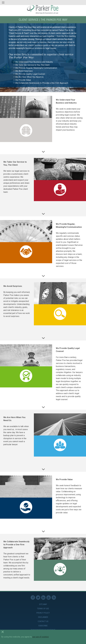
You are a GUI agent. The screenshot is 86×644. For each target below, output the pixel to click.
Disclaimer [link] (43, 617)
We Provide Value (23, 80)
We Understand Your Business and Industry (34, 62)
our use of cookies (41, 637)
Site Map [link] (43, 604)
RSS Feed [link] (54, 598)
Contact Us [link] (43, 621)
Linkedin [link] (43, 598)
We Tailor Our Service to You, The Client (32, 65)
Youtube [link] (49, 598)
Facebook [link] (33, 598)
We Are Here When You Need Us (29, 77)
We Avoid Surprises (24, 71)
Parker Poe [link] (43, 9)
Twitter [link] (38, 598)
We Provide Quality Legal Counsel (30, 74)
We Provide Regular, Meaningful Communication (36, 68)
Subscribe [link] (43, 626)
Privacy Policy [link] (43, 613)
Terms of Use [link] (43, 609)
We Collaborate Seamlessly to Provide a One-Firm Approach (42, 83)
